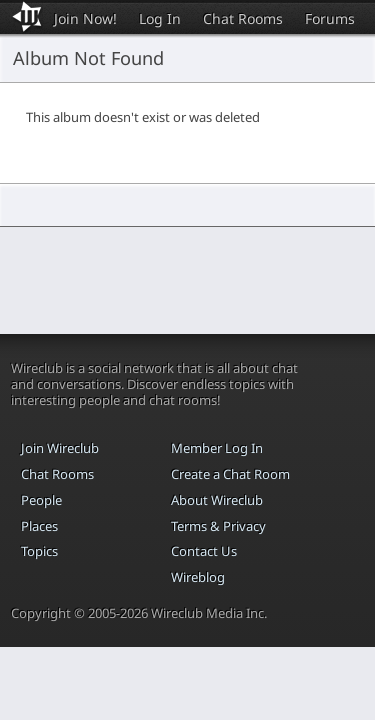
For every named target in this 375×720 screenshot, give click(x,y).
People (41, 500)
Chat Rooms (243, 18)
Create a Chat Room (230, 474)
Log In (160, 18)
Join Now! (85, 18)
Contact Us (204, 551)
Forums (330, 18)
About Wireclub (217, 500)
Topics (39, 551)
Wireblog (198, 577)
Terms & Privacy (218, 526)
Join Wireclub (60, 448)
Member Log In (217, 448)
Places (39, 526)
